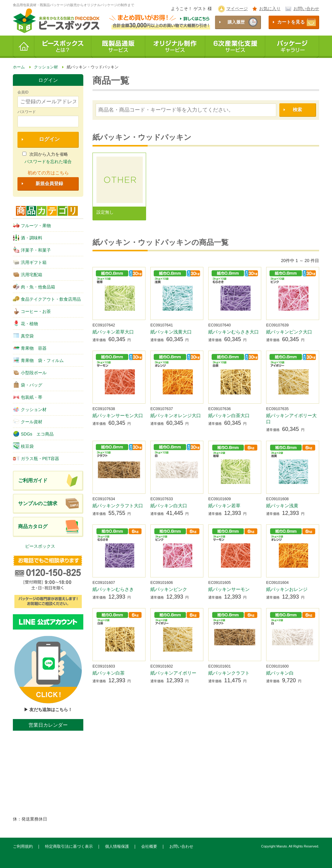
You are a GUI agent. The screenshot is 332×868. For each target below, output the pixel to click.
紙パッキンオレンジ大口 (176, 415)
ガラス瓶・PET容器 (36, 458)
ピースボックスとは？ (63, 47)
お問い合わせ (306, 9)
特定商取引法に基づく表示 (69, 847)
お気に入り (270, 9)
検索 (297, 110)
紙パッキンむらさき (113, 589)
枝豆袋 (23, 446)
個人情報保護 (117, 847)
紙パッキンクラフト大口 (118, 506)
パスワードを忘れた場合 (48, 162)
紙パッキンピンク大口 (289, 332)
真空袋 (23, 336)
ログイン (49, 139)
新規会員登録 (49, 183)
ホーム (24, 47)
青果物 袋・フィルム (38, 360)
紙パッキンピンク (169, 589)
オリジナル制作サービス (175, 47)
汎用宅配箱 (28, 274)
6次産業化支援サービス (235, 47)
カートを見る (291, 22)
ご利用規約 (23, 847)
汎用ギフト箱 (30, 262)
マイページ (237, 9)
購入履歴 (236, 22)
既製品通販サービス (118, 47)
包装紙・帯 (28, 397)
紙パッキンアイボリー (173, 673)
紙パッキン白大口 (169, 506)
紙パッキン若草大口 (113, 332)
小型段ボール (30, 372)
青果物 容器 (30, 348)
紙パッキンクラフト (229, 673)
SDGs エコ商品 (33, 434)
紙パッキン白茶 (109, 673)
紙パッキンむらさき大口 (234, 332)
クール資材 (28, 421)
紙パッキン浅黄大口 (171, 332)
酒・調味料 (28, 238)
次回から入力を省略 (45, 154)
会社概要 (149, 847)
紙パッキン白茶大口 (229, 415)
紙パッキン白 (280, 673)
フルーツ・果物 (32, 225)
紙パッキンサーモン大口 (118, 415)
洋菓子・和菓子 (32, 250)
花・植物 (25, 323)
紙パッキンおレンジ (287, 589)
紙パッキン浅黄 (282, 506)
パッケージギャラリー (292, 47)
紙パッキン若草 (224, 506)
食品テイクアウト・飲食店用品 (47, 299)
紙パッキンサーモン (229, 589)
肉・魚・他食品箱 (34, 287)
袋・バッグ (28, 385)
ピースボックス (40, 546)
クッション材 (30, 409)
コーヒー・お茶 (32, 311)
